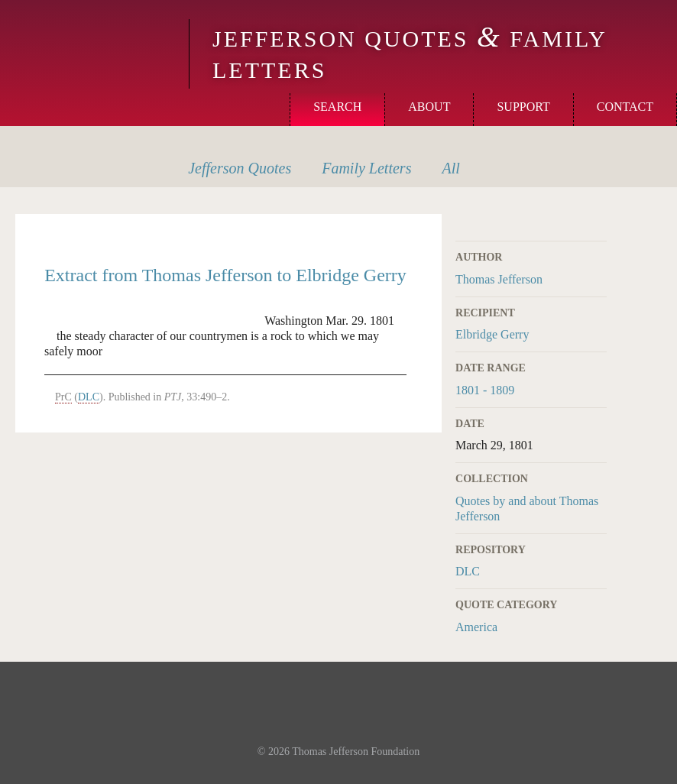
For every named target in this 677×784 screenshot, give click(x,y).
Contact (625, 107)
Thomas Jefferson (499, 279)
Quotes (240, 168)
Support (523, 107)
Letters (366, 168)
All (450, 168)
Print (597, 223)
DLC (468, 571)
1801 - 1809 (485, 390)
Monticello (92, 40)
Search (337, 107)
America (476, 627)
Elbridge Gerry (492, 334)
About (429, 107)
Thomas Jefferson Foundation (356, 752)
